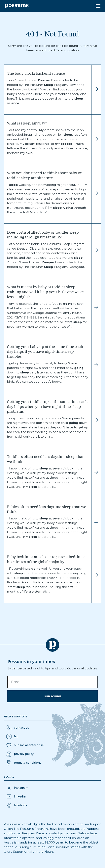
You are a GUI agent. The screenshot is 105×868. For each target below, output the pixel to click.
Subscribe (53, 696)
